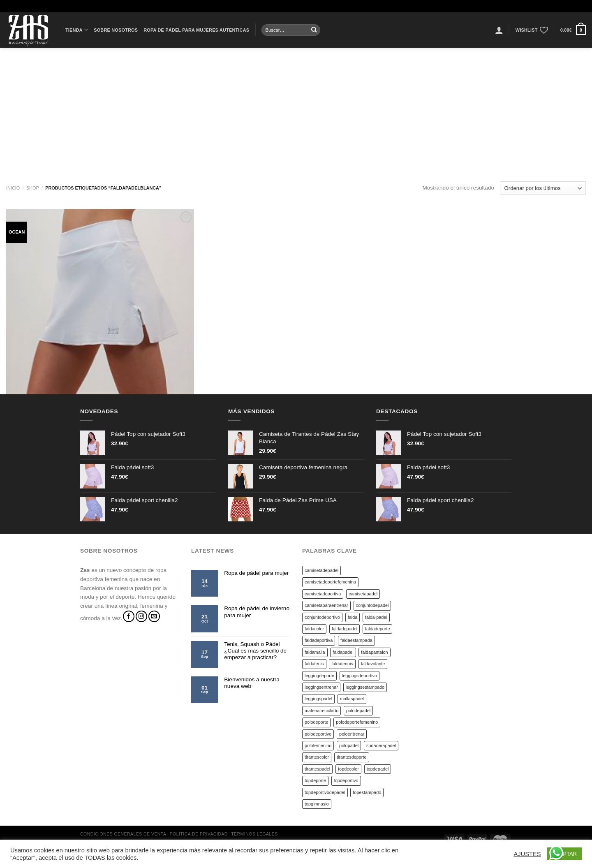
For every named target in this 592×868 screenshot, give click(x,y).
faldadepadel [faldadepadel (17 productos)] (345, 629)
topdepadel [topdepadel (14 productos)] (378, 769)
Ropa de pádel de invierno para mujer (257, 612)
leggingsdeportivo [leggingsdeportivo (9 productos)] (360, 676)
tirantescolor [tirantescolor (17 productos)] (317, 757)
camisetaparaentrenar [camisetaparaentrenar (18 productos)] (326, 605)
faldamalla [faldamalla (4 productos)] (315, 652)
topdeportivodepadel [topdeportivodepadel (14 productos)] (325, 792)
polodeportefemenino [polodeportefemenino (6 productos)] (357, 722)
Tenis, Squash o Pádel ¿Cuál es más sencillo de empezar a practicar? (255, 651)
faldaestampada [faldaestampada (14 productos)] (356, 640)
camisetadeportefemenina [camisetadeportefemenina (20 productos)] (330, 582)
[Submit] (314, 30)
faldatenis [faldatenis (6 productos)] (314, 664)
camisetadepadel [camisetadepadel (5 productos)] (321, 570)
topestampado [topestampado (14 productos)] (367, 792)
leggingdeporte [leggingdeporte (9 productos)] (319, 676)
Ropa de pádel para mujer (256, 573)
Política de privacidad (199, 834)
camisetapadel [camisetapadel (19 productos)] (363, 594)
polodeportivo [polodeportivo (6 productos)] (318, 734)
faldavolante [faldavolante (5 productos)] (373, 664)
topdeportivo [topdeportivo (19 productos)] (346, 780)
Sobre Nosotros (116, 30)
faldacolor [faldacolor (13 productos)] (314, 629)
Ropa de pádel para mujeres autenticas (196, 30)
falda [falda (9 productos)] (353, 617)
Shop (33, 188)
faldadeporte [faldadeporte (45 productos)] (377, 629)
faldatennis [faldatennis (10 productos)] (342, 664)
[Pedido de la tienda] (543, 188)
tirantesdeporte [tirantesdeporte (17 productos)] (352, 757)
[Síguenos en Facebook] (129, 617)
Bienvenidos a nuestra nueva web (252, 683)
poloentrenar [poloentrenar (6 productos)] (352, 734)
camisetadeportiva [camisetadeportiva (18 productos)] (323, 594)
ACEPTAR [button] (564, 854)
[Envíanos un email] (154, 617)
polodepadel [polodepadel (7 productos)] (358, 711)
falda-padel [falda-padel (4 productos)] (376, 617)
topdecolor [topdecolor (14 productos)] (348, 769)
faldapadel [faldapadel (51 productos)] (343, 652)
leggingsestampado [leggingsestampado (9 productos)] (365, 687)
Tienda (77, 30)
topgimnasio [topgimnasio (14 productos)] (317, 804)
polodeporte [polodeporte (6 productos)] (316, 722)
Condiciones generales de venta (123, 834)
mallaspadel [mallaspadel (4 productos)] (352, 699)
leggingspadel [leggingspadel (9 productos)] (318, 699)
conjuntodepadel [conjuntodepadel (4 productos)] (372, 605)
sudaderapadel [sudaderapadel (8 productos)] (381, 745)
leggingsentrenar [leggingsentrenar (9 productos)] (321, 687)
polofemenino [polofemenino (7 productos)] (318, 745)
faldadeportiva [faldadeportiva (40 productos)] (319, 640)
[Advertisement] (296, 109)
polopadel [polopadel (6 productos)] (349, 745)
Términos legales (254, 834)
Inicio (13, 188)
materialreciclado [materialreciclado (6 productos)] (321, 711)
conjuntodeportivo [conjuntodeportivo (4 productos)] (322, 617)
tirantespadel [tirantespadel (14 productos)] (317, 769)
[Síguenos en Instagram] (141, 617)
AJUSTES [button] (527, 854)
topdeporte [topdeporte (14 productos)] (315, 780)
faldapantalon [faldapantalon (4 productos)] (374, 652)
